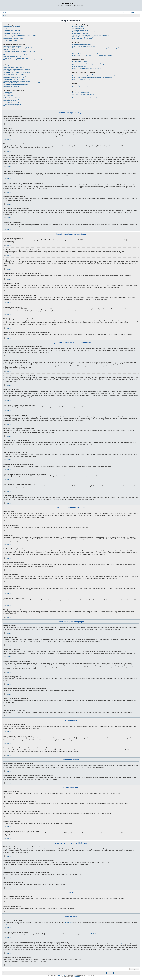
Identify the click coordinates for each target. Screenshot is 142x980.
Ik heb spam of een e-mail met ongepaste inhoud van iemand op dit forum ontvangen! (95, 48)
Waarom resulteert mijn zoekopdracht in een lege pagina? (88, 65)
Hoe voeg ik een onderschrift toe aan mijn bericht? (17, 69)
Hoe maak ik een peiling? (10, 71)
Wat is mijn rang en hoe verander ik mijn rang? (16, 58)
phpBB (76, 975)
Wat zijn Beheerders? (78, 27)
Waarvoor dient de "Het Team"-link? (82, 39)
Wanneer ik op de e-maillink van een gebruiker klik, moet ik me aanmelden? (24, 60)
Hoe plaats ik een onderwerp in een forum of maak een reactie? (21, 66)
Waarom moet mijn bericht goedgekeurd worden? (17, 85)
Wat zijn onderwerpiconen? (11, 106)
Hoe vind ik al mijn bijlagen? (80, 87)
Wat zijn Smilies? (8, 96)
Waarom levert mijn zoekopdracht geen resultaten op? (87, 63)
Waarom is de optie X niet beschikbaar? (83, 94)
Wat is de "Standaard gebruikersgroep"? (83, 37)
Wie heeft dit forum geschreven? (81, 93)
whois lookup (121, 944)
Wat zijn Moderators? (78, 28)
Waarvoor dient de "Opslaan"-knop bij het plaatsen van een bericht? (22, 83)
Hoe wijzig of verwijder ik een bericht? (14, 67)
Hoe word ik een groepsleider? (81, 33)
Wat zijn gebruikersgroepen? (80, 30)
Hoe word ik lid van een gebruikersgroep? (84, 32)
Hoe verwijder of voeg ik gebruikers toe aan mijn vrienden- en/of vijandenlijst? (93, 55)
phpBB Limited (69, 922)
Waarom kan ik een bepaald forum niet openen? (16, 76)
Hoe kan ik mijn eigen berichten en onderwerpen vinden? (88, 68)
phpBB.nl (78, 977)
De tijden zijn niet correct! (10, 50)
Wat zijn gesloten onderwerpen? (12, 104)
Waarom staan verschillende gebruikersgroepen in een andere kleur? (91, 35)
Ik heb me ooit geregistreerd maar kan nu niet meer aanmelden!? (21, 35)
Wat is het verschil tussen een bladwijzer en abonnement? (88, 74)
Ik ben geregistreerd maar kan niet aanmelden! (16, 32)
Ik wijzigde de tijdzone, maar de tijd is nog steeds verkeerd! (19, 51)
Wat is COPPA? (8, 28)
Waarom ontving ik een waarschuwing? (14, 79)
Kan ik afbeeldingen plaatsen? (12, 97)
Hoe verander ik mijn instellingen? (13, 46)
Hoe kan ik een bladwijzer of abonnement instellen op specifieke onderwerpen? (94, 76)
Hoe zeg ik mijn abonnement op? (81, 79)
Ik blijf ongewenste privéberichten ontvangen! (85, 46)
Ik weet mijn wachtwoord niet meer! (13, 37)
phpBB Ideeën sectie (94, 934)
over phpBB (7, 924)
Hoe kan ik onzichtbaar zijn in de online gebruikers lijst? (18, 48)
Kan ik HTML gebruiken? (10, 94)
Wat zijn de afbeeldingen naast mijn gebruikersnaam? (18, 55)
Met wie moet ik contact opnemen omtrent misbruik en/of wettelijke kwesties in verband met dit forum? (100, 96)
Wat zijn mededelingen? (10, 101)
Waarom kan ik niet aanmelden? (12, 33)
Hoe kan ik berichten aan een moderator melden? (17, 81)
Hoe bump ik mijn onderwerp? (12, 86)
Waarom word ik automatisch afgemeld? (14, 39)
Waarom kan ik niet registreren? (12, 30)
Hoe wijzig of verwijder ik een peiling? (14, 74)
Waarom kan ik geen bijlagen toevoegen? (15, 78)
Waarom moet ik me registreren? (12, 27)
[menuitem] (5, 13)
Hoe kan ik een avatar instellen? (12, 56)
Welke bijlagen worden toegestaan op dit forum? (85, 85)
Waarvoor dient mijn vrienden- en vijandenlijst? (85, 54)
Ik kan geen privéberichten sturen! (82, 44)
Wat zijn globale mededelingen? (12, 99)
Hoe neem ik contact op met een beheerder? (84, 98)
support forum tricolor (62, 975)
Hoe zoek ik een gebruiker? (80, 66)
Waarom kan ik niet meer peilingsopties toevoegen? (17, 73)
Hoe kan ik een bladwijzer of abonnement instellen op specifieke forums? (92, 77)
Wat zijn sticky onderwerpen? (11, 102)
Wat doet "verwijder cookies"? (11, 40)
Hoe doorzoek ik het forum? (80, 61)
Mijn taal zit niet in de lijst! (10, 53)
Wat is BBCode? (8, 92)
